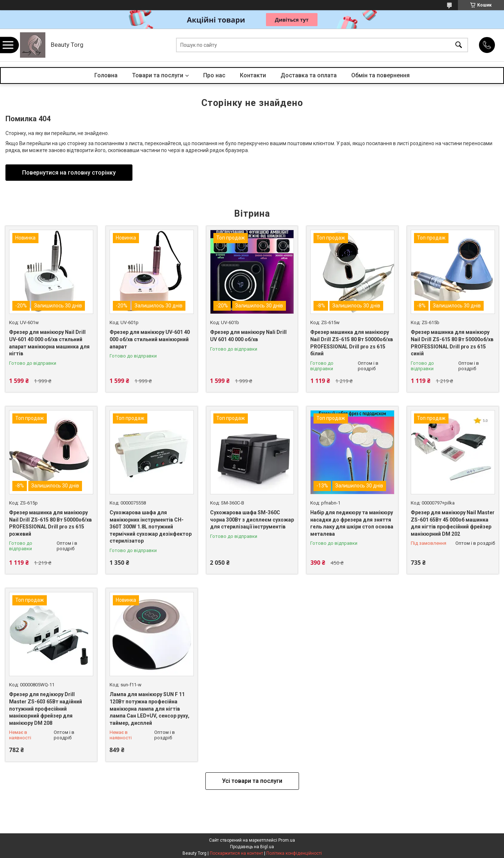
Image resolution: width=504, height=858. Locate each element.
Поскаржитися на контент (236, 853)
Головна (106, 75)
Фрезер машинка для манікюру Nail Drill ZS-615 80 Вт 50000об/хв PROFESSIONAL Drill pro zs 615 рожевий (50, 523)
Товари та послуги (158, 75)
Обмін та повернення (380, 75)
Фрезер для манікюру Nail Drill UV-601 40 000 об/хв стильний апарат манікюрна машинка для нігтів (49, 343)
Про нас (214, 75)
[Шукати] (459, 45)
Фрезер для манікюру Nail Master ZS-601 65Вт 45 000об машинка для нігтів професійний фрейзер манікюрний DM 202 (453, 523)
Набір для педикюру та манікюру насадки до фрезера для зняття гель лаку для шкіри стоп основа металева (352, 523)
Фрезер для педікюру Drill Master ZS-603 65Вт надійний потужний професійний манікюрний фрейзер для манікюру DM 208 (46, 708)
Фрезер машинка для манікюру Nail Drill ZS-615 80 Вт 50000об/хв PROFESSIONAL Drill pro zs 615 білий (352, 343)
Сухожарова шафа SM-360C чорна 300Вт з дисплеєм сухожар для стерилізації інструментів (252, 520)
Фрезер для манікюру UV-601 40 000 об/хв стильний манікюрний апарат (150, 339)
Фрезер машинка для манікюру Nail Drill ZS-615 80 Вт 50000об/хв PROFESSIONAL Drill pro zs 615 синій (452, 343)
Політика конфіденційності (294, 853)
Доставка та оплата (309, 75)
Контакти (253, 75)
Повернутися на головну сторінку (69, 173)
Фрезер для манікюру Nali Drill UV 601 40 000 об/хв (248, 336)
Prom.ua (287, 840)
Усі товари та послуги (252, 781)
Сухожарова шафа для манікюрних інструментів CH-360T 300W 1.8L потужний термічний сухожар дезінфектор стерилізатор (151, 527)
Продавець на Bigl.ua (252, 847)
